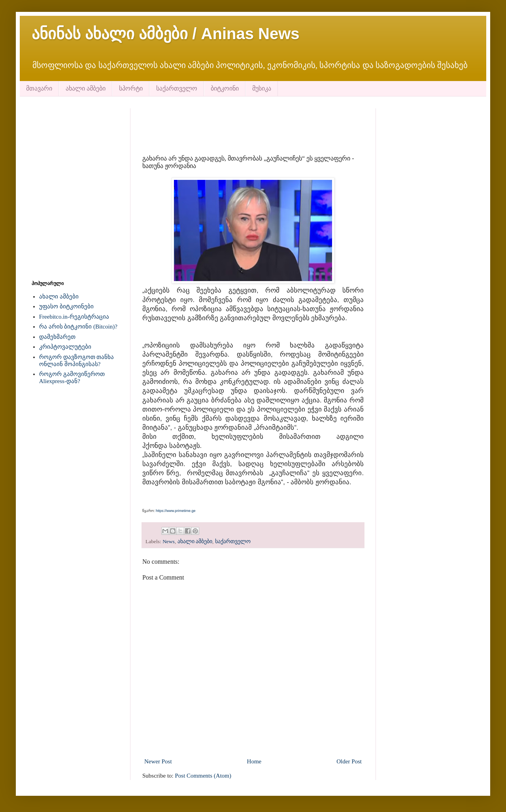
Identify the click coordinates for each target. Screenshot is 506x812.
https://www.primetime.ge (176, 511)
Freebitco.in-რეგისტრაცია (74, 317)
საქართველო (177, 88)
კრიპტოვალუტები (65, 347)
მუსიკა (262, 88)
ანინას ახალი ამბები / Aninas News (166, 34)
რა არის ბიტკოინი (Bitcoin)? (78, 327)
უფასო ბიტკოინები (66, 306)
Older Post (349, 761)
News (169, 541)
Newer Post (158, 761)
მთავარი (39, 88)
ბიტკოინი (225, 88)
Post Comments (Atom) (203, 776)
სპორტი (131, 88)
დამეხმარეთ (57, 337)
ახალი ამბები (86, 88)
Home (254, 761)
